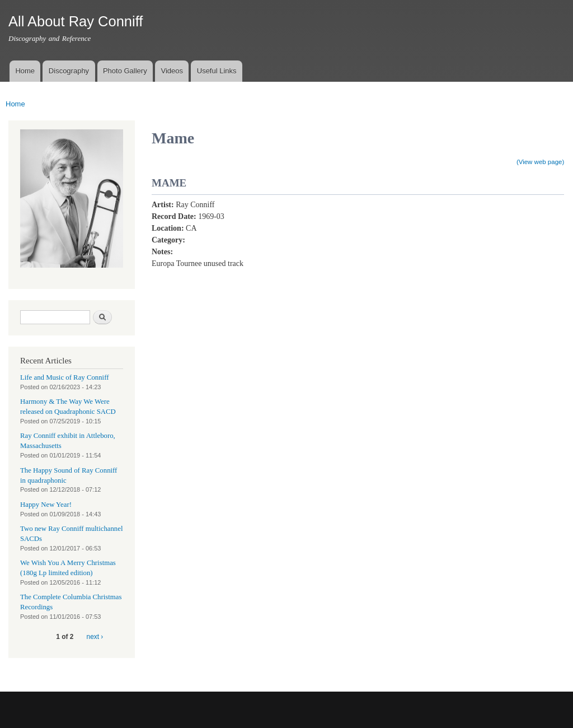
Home (25, 71)
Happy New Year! (46, 505)
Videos (172, 71)
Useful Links (217, 71)
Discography (69, 71)
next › (95, 637)
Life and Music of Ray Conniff (64, 377)
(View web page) (540, 162)
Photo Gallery (125, 71)
